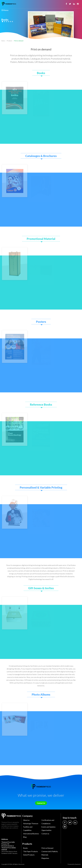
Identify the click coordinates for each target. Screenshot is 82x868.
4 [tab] (8, 22)
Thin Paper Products (31, 851)
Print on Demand (47, 848)
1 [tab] (2, 22)
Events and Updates (48, 827)
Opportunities (46, 830)
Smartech (78, 864)
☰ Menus (5, 10)
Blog (25, 837)
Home (3, 41)
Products (9, 41)
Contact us (45, 834)
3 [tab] (6, 22)
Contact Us (41, 803)
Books (25, 848)
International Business (31, 834)
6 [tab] (12, 22)
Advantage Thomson (31, 824)
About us (26, 820)
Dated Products (29, 855)
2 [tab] (4, 22)
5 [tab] (10, 22)
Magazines (45, 858)
